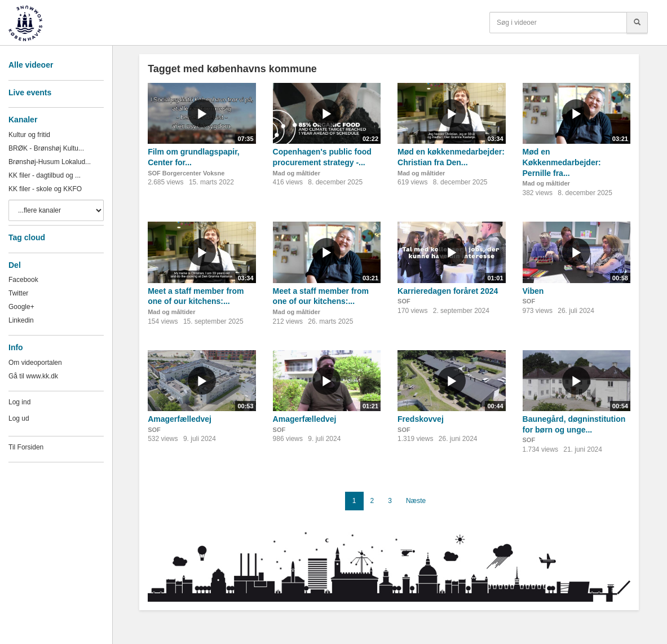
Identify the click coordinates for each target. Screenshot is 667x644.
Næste (416, 501)
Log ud (19, 418)
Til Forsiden (26, 447)
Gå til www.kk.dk (33, 376)
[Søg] (637, 23)
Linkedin (21, 320)
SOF (404, 301)
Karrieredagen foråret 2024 (448, 291)
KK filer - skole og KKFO (45, 189)
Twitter (18, 293)
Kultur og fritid (29, 135)
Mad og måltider (297, 173)
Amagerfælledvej (180, 419)
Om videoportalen (35, 363)
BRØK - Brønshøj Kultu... (46, 148)
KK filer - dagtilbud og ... (45, 175)
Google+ (21, 307)
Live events (30, 92)
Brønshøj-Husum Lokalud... (50, 162)
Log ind (19, 402)
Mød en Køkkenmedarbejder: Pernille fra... (562, 162)
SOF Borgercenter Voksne (186, 173)
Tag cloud (27, 237)
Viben (533, 291)
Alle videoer (31, 65)
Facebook (23, 280)
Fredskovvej (421, 419)
